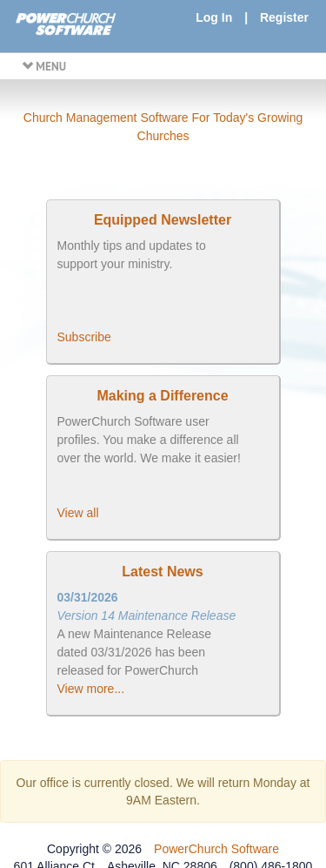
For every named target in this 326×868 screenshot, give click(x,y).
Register (284, 17)
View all (78, 513)
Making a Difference (162, 396)
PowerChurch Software (216, 849)
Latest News (162, 572)
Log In (214, 17)
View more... (91, 689)
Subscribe (84, 337)
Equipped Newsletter (163, 220)
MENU (44, 66)
